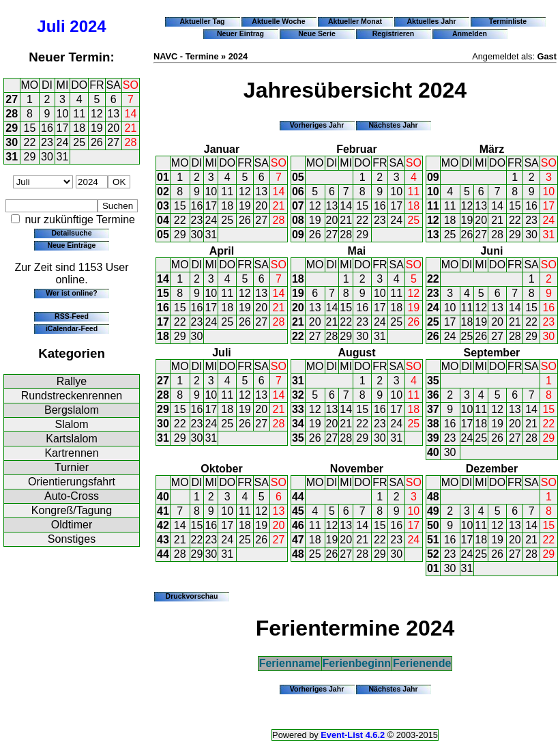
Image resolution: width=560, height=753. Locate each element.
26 (97, 142)
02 (163, 191)
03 (163, 206)
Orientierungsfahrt (72, 482)
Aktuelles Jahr (431, 21)
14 (131, 114)
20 (113, 128)
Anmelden (470, 33)
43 (163, 540)
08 (298, 220)
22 (30, 142)
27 (12, 99)
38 (433, 424)
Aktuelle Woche (278, 21)
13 (113, 114)
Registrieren (394, 33)
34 (298, 424)
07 (298, 206)
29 (12, 128)
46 (298, 525)
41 (163, 511)
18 (79, 128)
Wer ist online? (71, 293)
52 (433, 554)
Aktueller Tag (202, 21)
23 (47, 142)
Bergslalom (72, 410)
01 (163, 177)
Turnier (72, 467)
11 (79, 114)
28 (12, 114)
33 (298, 409)
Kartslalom (72, 439)
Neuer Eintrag (240, 33)
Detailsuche (71, 233)
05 (163, 235)
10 (63, 114)
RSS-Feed (72, 316)
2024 (88, 26)
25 (79, 142)
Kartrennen (71, 453)
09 (298, 235)
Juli (51, 26)
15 (30, 128)
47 (298, 540)
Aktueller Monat (355, 21)
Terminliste (508, 21)
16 (47, 128)
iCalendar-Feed (72, 328)
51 (433, 540)
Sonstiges (72, 539)
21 (131, 128)
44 (163, 554)
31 (12, 157)
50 (433, 525)
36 (433, 395)
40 (433, 452)
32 (298, 395)
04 (163, 220)
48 (298, 554)
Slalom (72, 424)
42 (163, 525)
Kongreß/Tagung (72, 510)
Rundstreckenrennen (72, 396)
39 (433, 438)
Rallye (72, 381)
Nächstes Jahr (393, 125)
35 (298, 438)
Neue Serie (317, 33)
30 (12, 142)
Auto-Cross (72, 496)
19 (97, 128)
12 (97, 114)
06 (298, 191)
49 (433, 511)
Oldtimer (72, 525)
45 (298, 511)
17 (63, 128)
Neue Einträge (72, 245)
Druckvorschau (192, 596)
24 (63, 142)
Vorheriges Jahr (317, 125)
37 (433, 409)
